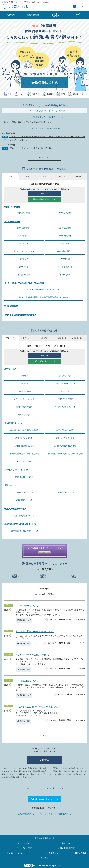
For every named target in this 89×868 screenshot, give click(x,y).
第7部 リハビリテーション (24, 251)
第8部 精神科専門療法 (65, 251)
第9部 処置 (24, 259)
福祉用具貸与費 (24, 415)
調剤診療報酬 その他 (24, 620)
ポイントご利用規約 (23, 848)
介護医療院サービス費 (24, 500)
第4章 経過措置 (11, 306)
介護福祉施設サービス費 (24, 492)
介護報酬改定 (62, 338)
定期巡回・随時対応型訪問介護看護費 (24, 430)
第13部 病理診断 (24, 275)
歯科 (27, 176)
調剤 (44, 176)
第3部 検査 (24, 236)
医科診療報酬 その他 (24, 695)
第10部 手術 (65, 259)
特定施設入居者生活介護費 (65, 407)
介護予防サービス (27, 338)
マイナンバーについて (27, 606)
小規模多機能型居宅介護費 (24, 446)
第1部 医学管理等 (24, 228)
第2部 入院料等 (65, 213)
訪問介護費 (24, 376)
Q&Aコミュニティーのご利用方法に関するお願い (31, 148)
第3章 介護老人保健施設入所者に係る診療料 (24, 283)
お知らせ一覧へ (44, 157)
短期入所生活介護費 (65, 399)
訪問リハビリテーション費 (65, 384)
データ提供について (62, 814)
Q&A (78, 15)
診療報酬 (11, 15)
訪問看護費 (24, 384)
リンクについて (44, 814)
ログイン (79, 6)
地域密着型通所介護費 (24, 438)
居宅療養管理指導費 (24, 391)
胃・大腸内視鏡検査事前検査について (35, 632)
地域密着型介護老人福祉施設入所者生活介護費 (65, 454)
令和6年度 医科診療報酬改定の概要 (20, 315)
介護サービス (10, 338)
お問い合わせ (81, 853)
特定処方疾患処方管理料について (33, 655)
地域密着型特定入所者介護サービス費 (24, 531)
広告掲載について (26, 814)
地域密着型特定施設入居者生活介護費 (24, 454)
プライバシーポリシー (16, 853)
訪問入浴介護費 (65, 376)
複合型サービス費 (24, 461)
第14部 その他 (65, 275)
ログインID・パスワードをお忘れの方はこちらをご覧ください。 (44, 111)
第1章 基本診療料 (12, 207)
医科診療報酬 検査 (23, 643)
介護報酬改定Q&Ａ (79, 338)
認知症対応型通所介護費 (65, 438)
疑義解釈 (79, 176)
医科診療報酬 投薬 (23, 669)
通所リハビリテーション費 (24, 399)
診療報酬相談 (33, 15)
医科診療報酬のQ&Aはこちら (44, 199)
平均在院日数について (27, 681)
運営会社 (44, 858)
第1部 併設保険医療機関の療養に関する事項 (44, 289)
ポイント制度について (55, 788)
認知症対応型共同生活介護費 (65, 446)
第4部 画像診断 (65, 236)
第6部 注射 (65, 243)
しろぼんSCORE (56, 15)
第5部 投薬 (24, 243)
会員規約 (66, 843)
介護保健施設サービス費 (65, 492)
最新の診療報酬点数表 (44, 838)
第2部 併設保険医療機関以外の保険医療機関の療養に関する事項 (44, 297)
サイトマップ (23, 843)
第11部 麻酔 (24, 267)
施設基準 (62, 176)
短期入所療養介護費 (24, 407)
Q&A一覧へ (44, 736)
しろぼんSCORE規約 (66, 848)
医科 (10, 176)
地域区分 (44, 338)
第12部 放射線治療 (65, 267)
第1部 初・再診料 (24, 213)
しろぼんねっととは (33, 788)
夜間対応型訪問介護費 (65, 430)
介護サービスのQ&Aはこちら (44, 361)
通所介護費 (65, 391)
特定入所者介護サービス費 (24, 516)
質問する (44, 194)
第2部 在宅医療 (65, 228)
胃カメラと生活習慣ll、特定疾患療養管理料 (38, 707)
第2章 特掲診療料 (12, 222)
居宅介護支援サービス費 (24, 477)
